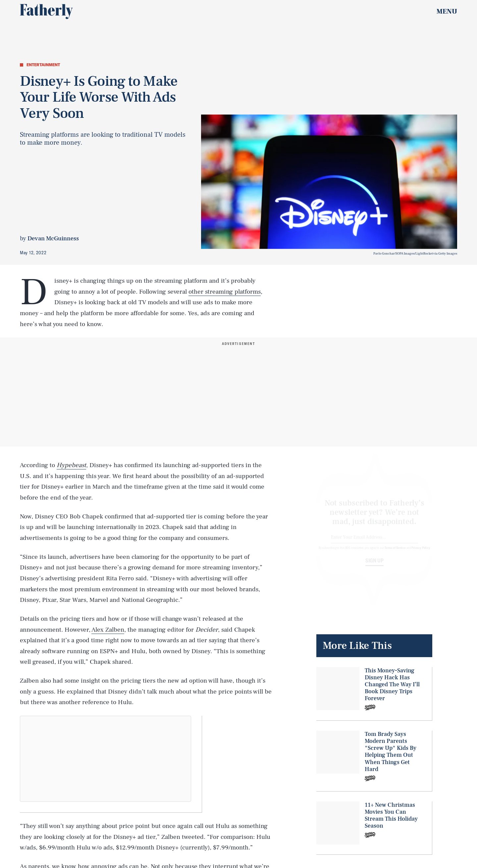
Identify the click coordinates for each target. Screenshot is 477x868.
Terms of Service (395, 554)
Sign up (374, 566)
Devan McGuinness (53, 239)
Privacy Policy (421, 554)
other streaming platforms (225, 292)
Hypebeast (71, 465)
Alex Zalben (108, 630)
